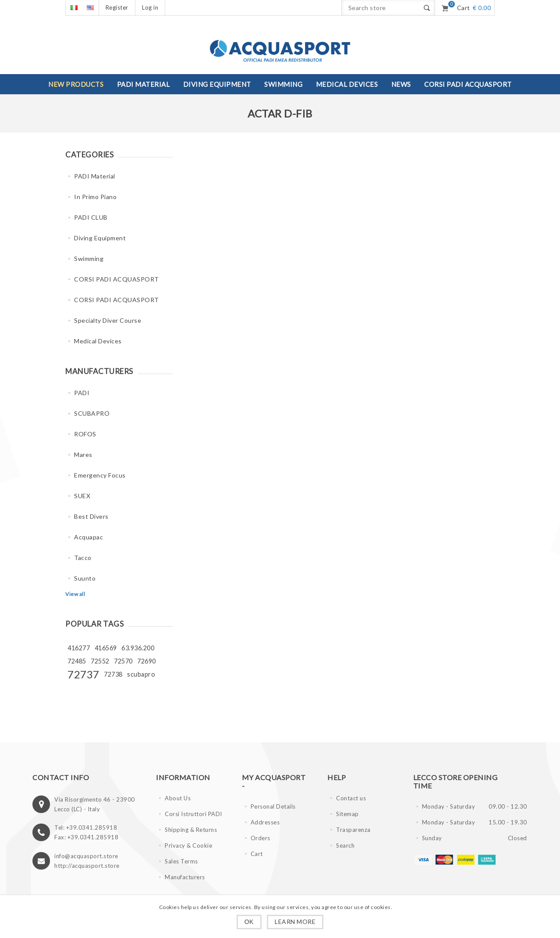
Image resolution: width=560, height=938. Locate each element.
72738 (113, 674)
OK (249, 922)
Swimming (89, 259)
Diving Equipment (100, 238)
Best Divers (91, 516)
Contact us (351, 798)
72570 (123, 661)
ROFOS (85, 434)
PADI (82, 393)
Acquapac (89, 537)
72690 (147, 661)
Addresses (265, 822)
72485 (77, 661)
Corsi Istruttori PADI (193, 814)
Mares (83, 455)
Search (345, 845)
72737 (83, 674)
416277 (79, 648)
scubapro (141, 674)
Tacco (83, 558)
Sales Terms (181, 861)
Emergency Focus (100, 475)
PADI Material (95, 176)
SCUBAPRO (92, 413)
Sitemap (347, 814)
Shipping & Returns (191, 830)
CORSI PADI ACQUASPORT (117, 279)
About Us (178, 798)
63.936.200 (138, 648)
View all (75, 594)
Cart (257, 854)
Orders (261, 838)
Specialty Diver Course (108, 320)
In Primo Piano (95, 197)
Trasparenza (353, 830)
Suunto (85, 578)
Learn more (295, 922)
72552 (100, 661)
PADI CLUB (91, 217)
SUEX (82, 496)
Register (117, 7)
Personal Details (273, 806)
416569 (106, 648)
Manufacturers (185, 877)
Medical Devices (98, 341)
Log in (150, 7)
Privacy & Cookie (188, 845)
